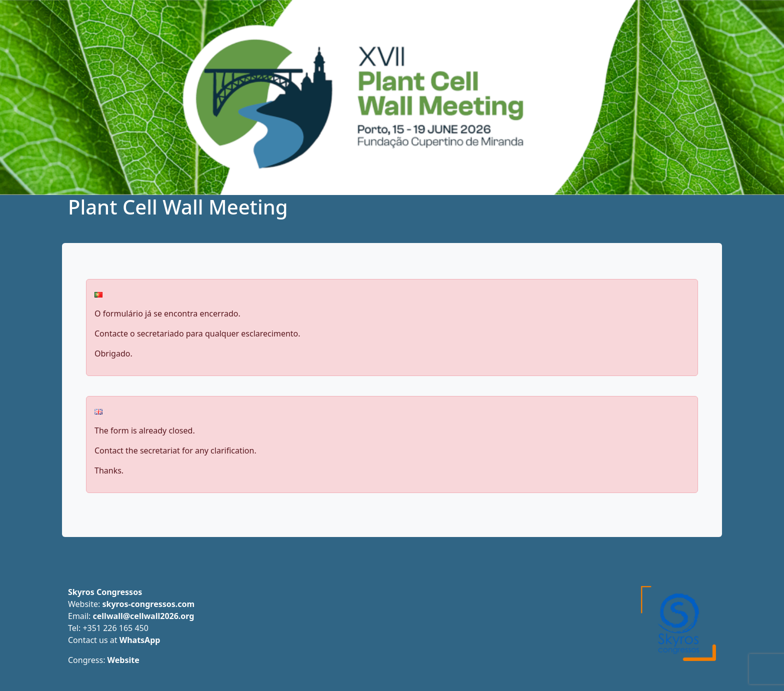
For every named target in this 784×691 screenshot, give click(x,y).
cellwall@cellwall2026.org (144, 616)
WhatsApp (140, 640)
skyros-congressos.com (148, 604)
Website (123, 660)
